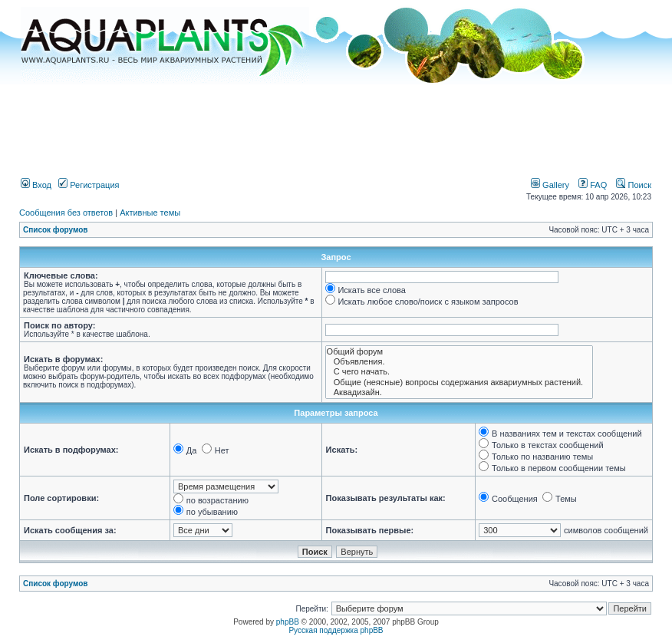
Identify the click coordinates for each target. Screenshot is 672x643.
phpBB (288, 622)
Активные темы (150, 213)
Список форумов (56, 230)
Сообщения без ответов (66, 213)
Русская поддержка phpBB (336, 630)
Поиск (634, 185)
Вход (36, 185)
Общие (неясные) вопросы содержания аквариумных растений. (460, 383)
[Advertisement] (336, 125)
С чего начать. (460, 372)
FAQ (593, 185)
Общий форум (460, 352)
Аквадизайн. (460, 392)
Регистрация (89, 185)
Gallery (550, 185)
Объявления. (460, 362)
